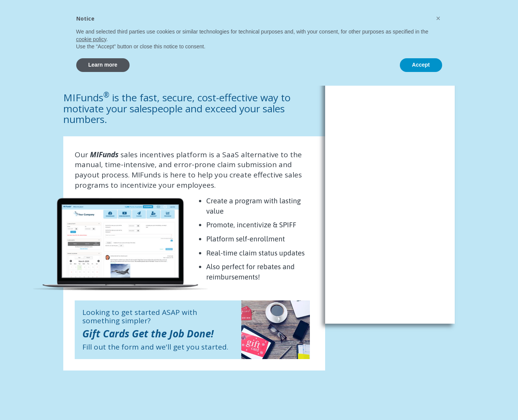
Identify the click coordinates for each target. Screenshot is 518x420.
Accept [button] (421, 399)
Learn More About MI (464, 11)
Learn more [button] (103, 399)
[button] (438, 353)
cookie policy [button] (91, 374)
